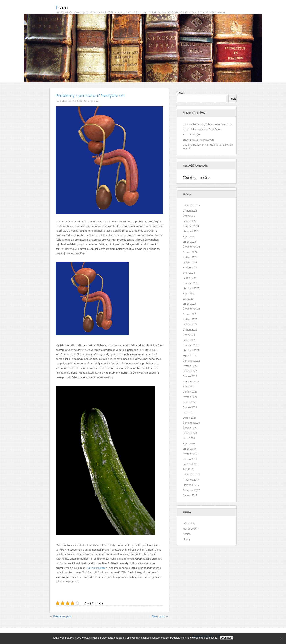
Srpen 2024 (189, 242)
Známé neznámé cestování (199, 140)
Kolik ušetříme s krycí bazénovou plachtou (208, 124)
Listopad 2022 (191, 350)
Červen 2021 (190, 392)
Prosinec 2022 (191, 345)
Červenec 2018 (191, 474)
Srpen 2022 (189, 355)
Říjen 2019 (189, 443)
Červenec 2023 (191, 309)
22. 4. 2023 (75, 101)
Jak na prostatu (97, 568)
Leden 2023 (189, 340)
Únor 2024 (189, 273)
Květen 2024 (190, 257)
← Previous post (61, 616)
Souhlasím (227, 638)
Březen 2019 (190, 459)
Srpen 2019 (189, 449)
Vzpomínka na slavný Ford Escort (202, 129)
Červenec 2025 (191, 205)
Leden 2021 (189, 418)
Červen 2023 (190, 314)
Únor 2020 (189, 438)
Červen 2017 (190, 495)
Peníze (187, 534)
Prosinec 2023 (191, 283)
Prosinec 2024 (191, 226)
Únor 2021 (189, 412)
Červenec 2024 (191, 247)
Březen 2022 (190, 376)
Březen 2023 (190, 330)
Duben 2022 (190, 371)
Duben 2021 (190, 402)
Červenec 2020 (191, 423)
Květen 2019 (190, 454)
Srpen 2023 (189, 304)
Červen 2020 (190, 428)
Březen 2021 (190, 407)
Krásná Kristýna (192, 134)
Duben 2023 (190, 324)
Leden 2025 (189, 221)
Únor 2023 (189, 335)
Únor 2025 (189, 216)
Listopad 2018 (191, 464)
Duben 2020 (190, 433)
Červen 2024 (190, 252)
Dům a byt (189, 523)
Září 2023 (188, 299)
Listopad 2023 (191, 288)
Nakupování (91, 101)
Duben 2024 (190, 262)
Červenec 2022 (191, 361)
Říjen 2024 (189, 236)
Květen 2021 (190, 397)
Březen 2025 (190, 211)
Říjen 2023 (189, 293)
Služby (187, 539)
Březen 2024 (190, 267)
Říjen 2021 (189, 386)
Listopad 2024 (191, 231)
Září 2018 (188, 469)
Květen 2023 (190, 319)
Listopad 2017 (191, 485)
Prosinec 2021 (191, 381)
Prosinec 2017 (191, 480)
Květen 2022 (190, 366)
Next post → (160, 616)
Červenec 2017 (191, 490)
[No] (281, 638)
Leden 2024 (189, 278)
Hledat (181, 93)
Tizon (62, 7)
